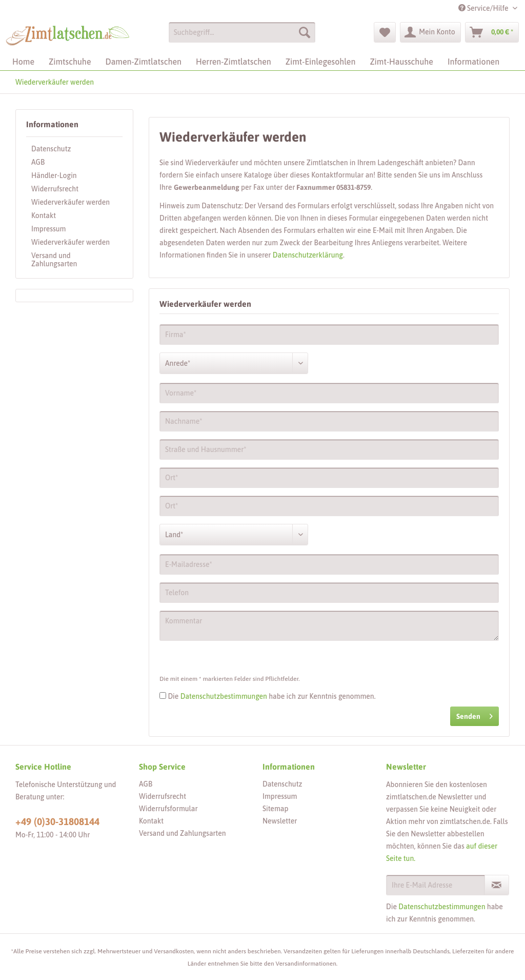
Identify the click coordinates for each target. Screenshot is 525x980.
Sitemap (275, 809)
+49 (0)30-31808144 (57, 821)
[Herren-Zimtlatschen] (234, 62)
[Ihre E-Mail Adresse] (436, 885)
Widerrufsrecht (55, 189)
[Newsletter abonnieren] (497, 885)
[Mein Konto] (430, 32)
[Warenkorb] (492, 32)
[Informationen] (473, 62)
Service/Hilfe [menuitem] (484, 8)
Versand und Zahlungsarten (54, 260)
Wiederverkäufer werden (70, 202)
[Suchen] (305, 32)
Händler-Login (54, 175)
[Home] (23, 62)
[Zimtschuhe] (70, 62)
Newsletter (280, 821)
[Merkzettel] (385, 32)
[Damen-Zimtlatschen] (144, 62)
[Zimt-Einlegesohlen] (321, 62)
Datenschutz (51, 149)
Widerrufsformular (168, 809)
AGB (38, 162)
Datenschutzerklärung (308, 255)
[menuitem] (242, 36)
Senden (474, 714)
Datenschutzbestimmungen (224, 696)
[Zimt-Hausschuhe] (401, 62)
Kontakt (44, 215)
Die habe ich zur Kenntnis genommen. (271, 696)
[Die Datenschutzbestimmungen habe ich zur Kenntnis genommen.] (163, 695)
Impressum (48, 229)
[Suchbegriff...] (242, 32)
